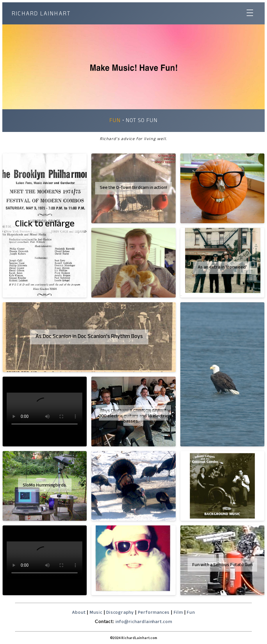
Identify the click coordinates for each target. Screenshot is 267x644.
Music (96, 613)
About (79, 613)
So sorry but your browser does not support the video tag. (44, 412)
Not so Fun (142, 121)
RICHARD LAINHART (41, 15)
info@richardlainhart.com (144, 622)
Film (178, 613)
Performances (154, 613)
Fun (115, 121)
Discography (120, 613)
